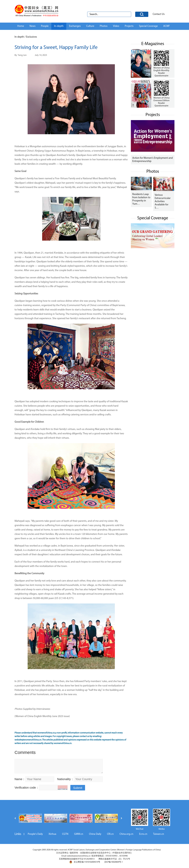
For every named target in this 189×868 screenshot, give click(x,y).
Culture (90, 26)
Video (116, 26)
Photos (104, 26)
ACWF (167, 26)
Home (21, 26)
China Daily (95, 834)
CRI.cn (110, 834)
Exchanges (75, 26)
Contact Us (159, 14)
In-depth (59, 26)
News (32, 26)
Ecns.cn (143, 834)
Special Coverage (148, 26)
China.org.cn (126, 834)
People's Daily (35, 834)
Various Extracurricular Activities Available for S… (163, 201)
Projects (129, 26)
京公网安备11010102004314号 (85, 862)
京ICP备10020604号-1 (113, 862)
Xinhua (52, 834)
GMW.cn (79, 834)
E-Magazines (153, 44)
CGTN (65, 834)
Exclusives (31, 37)
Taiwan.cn (159, 834)
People (45, 26)
